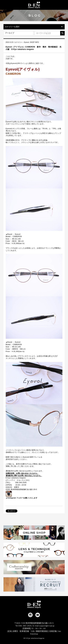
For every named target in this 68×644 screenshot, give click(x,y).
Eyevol (27, 42)
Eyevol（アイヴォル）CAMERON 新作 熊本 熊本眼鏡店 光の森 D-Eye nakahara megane (34, 48)
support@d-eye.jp (47, 626)
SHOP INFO (34, 42)
